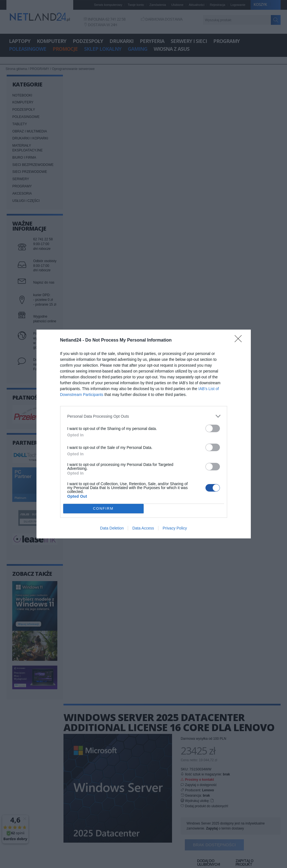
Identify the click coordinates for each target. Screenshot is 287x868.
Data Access (143, 528)
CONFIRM (103, 509)
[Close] (240, 340)
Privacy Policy (175, 528)
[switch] (213, 428)
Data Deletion (112, 528)
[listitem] (144, 416)
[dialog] (144, 434)
